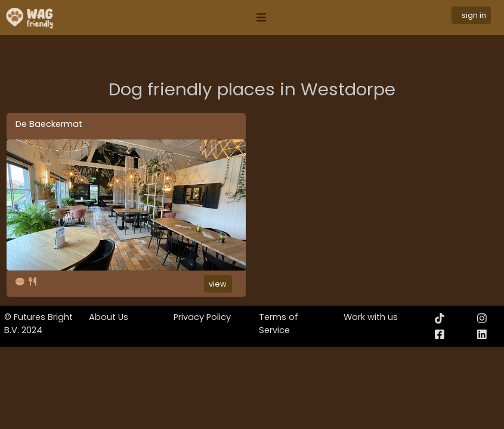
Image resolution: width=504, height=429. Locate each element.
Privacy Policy (202, 317)
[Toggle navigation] (261, 18)
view (218, 284)
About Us (109, 317)
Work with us (371, 317)
